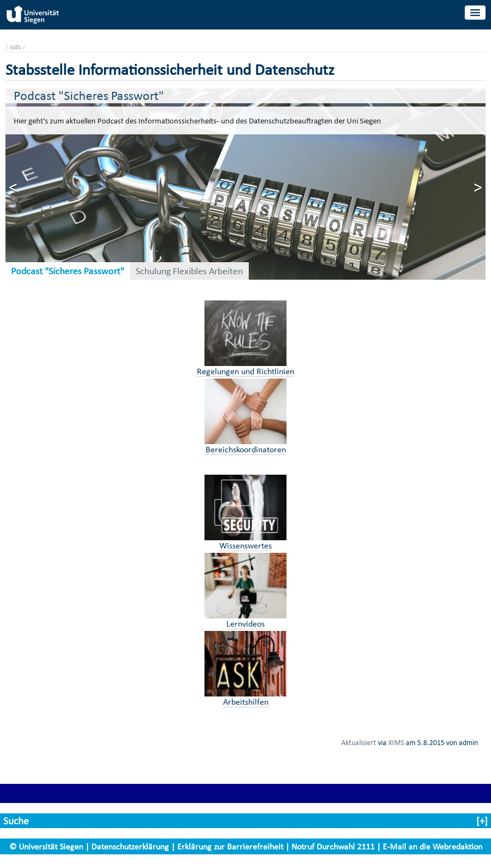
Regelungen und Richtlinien (245, 371)
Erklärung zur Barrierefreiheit (230, 846)
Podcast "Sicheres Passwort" (68, 271)
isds (15, 47)
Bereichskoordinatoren (246, 449)
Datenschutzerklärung (130, 846)
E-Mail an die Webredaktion (432, 846)
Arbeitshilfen (246, 702)
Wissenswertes (245, 545)
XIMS (396, 742)
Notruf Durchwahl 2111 (333, 846)
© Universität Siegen (46, 846)
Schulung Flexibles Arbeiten (189, 271)
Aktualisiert (359, 742)
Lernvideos (245, 624)
